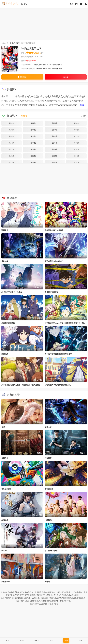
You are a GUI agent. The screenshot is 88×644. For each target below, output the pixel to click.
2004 (42, 57)
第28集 (76, 162)
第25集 (12, 162)
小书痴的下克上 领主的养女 (12, 292)
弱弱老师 (5, 230)
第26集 (33, 162)
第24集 (76, 156)
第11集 (55, 136)
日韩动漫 (17, 43)
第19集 (55, 149)
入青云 (47, 582)
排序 (83, 116)
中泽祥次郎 (51, 69)
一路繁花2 (49, 520)
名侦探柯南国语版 (8, 323)
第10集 (33, 136)
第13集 (12, 143)
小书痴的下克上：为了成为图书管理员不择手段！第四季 (66, 323)
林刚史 (36, 65)
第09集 (12, 136)
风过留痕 (48, 458)
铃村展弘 (59, 69)
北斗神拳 (5, 261)
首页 (12, 43)
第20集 (76, 149)
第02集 (33, 123)
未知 (31, 105)
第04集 (76, 123)
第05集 (12, 130)
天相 (3, 427)
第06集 (33, 130)
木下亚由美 (51, 65)
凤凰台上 (5, 458)
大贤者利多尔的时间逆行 (54, 261)
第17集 (12, 149)
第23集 (55, 156)
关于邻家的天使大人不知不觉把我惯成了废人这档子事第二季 (24, 385)
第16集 (76, 143)
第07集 (55, 130)
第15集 (55, 143)
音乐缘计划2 (6, 489)
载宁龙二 (30, 65)
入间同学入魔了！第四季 (54, 230)
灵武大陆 (48, 427)
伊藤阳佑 (43, 65)
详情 (82, 105)
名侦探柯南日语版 (51, 292)
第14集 (33, 143)
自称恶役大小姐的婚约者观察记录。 (58, 385)
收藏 (66, 77)
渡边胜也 (30, 69)
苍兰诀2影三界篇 (51, 551)
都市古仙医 (49, 489)
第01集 (12, 123)
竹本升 (36, 69)
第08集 (76, 130)
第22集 (33, 156)
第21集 (12, 156)
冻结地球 (5, 354)
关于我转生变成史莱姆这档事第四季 (58, 354)
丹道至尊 (5, 520)
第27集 (55, 162)
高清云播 (24, 116)
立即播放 (22, 77)
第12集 (76, 136)
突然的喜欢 (6, 582)
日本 (36, 57)
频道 (24, 4)
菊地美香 (59, 65)
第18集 (33, 149)
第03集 (55, 123)
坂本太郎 (43, 69)
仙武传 (4, 551)
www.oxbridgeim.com (66, 105)
